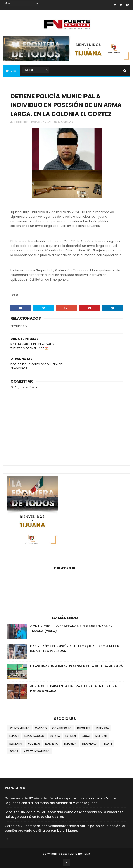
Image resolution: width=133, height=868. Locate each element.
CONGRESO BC (62, 728)
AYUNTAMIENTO (19, 728)
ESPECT (14, 736)
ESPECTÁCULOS (35, 736)
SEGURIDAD (65, 122)
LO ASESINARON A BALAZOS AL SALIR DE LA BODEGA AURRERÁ (76, 666)
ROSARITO (52, 744)
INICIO (11, 71)
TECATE (107, 744)
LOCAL (86, 736)
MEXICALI (101, 736)
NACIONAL (16, 744)
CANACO (41, 728)
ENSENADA (102, 728)
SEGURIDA (70, 744)
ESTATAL (71, 736)
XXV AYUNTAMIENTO (37, 751)
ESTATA (55, 736)
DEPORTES (84, 728)
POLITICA (34, 744)
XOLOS (14, 751)
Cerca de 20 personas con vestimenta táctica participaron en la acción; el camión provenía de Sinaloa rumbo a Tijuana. (65, 828)
